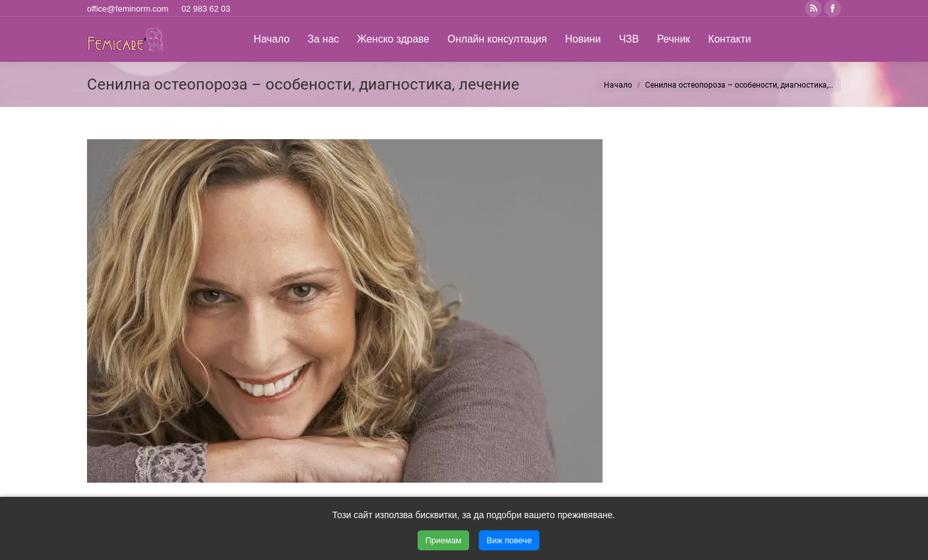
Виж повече (509, 540)
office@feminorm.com (128, 9)
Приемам (443, 540)
